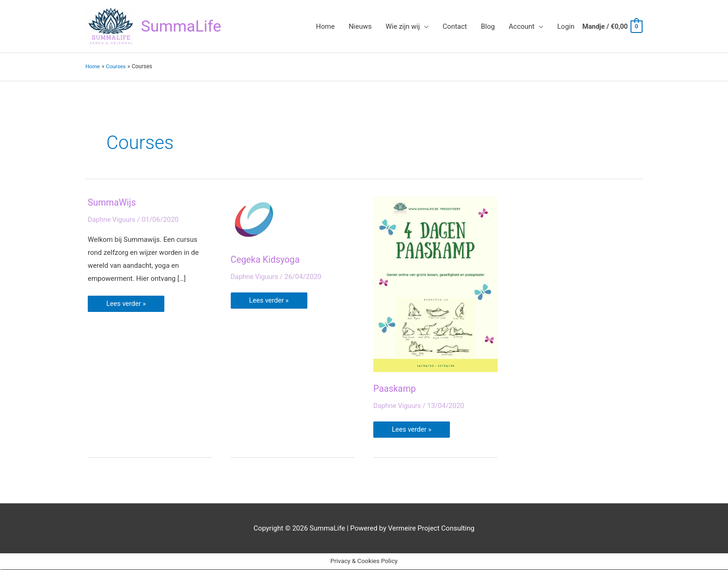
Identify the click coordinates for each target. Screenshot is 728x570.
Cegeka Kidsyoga (266, 260)
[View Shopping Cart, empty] (611, 26)
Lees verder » (127, 302)
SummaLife (182, 26)
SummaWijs (113, 203)
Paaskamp (395, 389)
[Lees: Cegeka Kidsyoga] (254, 220)
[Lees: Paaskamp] (435, 284)
